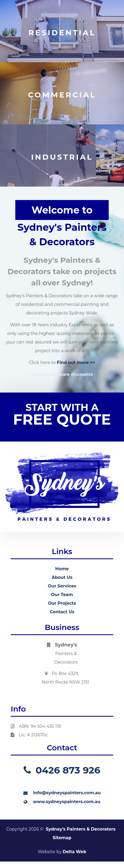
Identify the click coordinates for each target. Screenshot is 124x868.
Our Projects (62, 603)
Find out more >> (76, 363)
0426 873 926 (62, 770)
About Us (62, 577)
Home (62, 569)
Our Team (62, 595)
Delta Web (74, 852)
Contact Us (62, 612)
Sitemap (62, 838)
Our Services (62, 586)
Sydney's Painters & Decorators (81, 829)
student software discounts (62, 374)
